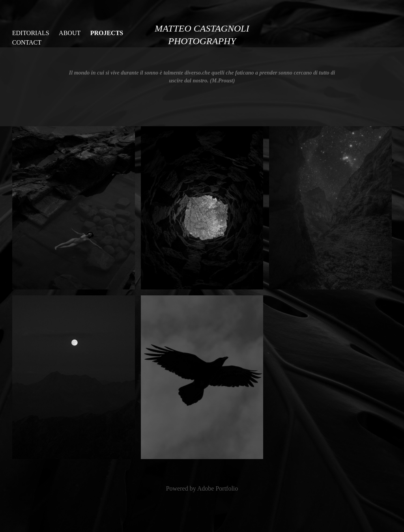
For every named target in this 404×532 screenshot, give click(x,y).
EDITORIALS (31, 33)
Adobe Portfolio (218, 488)
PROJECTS (107, 33)
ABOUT (70, 33)
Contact (27, 42)
